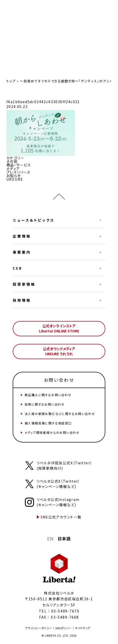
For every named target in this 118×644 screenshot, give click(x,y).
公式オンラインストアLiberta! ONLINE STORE (59, 328)
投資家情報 (24, 284)
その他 (12, 161)
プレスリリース (19, 172)
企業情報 (22, 236)
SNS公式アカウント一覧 (61, 517)
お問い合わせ (59, 380)
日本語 (64, 539)
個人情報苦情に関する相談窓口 (48, 423)
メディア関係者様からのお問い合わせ (52, 432)
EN (51, 539)
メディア (13, 168)
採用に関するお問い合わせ (45, 404)
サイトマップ (82, 628)
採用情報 (22, 300)
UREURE (15, 179)
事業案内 (22, 252)
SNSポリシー (64, 628)
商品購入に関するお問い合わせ (48, 395)
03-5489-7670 (65, 611)
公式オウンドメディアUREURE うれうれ (59, 351)
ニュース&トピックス (34, 220)
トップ (11, 81)
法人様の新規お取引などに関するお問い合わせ (60, 414)
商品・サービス (19, 165)
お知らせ (14, 176)
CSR (18, 268)
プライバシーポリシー (39, 628)
